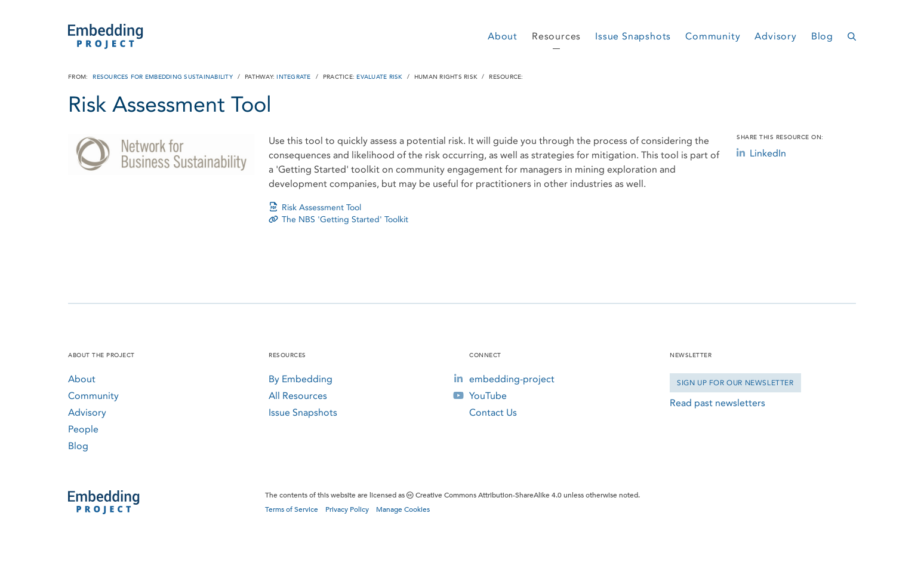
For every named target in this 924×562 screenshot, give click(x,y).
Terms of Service (292, 509)
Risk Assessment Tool (315, 207)
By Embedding (301, 379)
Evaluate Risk (379, 77)
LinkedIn (761, 153)
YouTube (488, 396)
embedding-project (512, 379)
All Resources (298, 396)
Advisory (775, 36)
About (503, 36)
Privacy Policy (347, 509)
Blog (822, 36)
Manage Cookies (403, 509)
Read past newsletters (717, 403)
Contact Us (493, 412)
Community (713, 36)
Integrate (293, 77)
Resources (556, 36)
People (83, 429)
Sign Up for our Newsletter (735, 383)
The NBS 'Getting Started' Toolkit (338, 219)
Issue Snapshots (633, 36)
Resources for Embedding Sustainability (163, 77)
